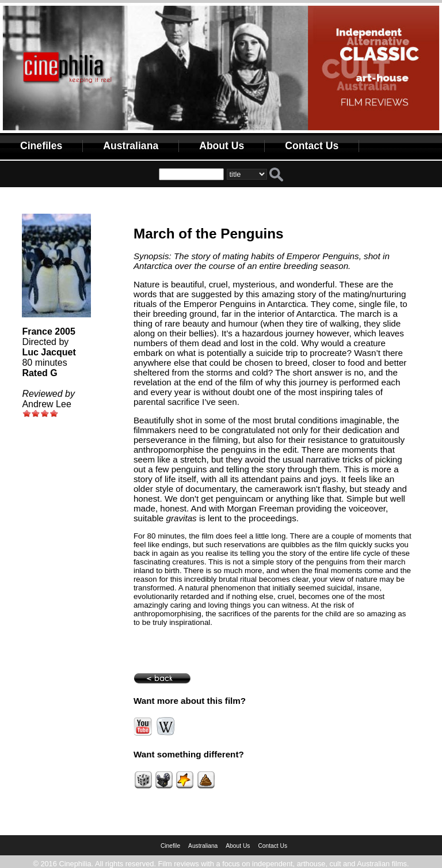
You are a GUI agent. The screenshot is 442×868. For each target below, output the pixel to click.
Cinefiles (41, 146)
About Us (222, 146)
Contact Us (312, 146)
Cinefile (170, 846)
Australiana (131, 146)
